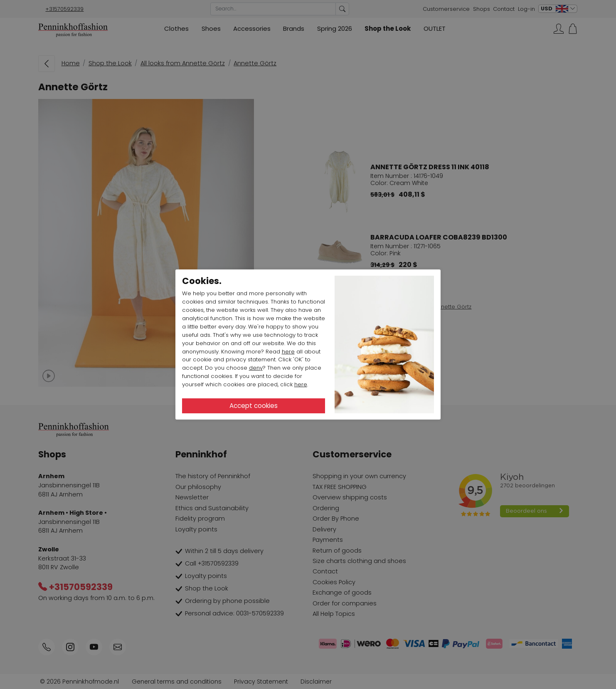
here (288, 352)
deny (256, 368)
